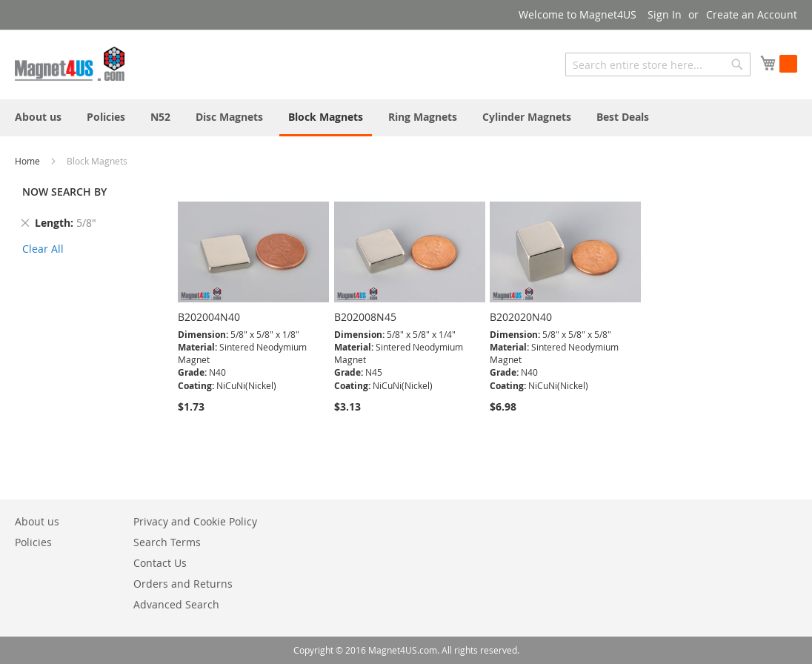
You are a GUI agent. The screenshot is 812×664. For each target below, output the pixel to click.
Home (29, 161)
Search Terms (167, 542)
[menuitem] (38, 117)
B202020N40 (521, 317)
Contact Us (160, 563)
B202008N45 (365, 317)
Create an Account (752, 14)
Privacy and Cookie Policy (195, 521)
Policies (33, 542)
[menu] (406, 118)
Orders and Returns (183, 584)
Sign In (665, 14)
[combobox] (658, 64)
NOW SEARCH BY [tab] (64, 192)
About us (37, 521)
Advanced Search (176, 604)
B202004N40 (209, 317)
